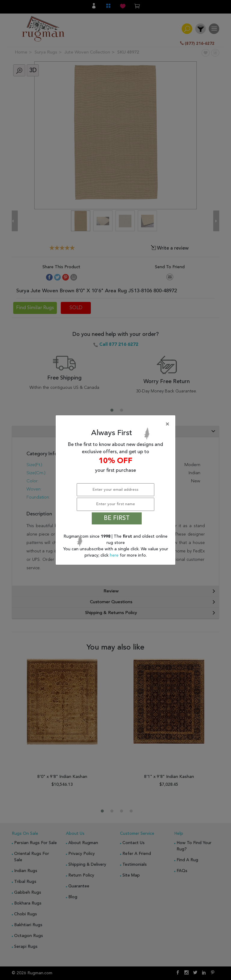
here (115, 555)
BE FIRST (117, 518)
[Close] (117, 424)
